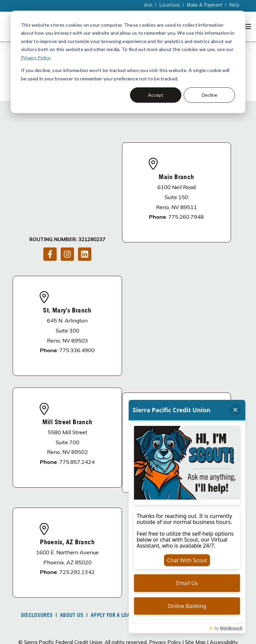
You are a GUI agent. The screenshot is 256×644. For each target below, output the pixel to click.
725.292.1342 (77, 535)
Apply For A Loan (112, 579)
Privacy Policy (36, 58)
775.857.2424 (77, 425)
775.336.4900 (77, 313)
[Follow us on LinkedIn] (85, 192)
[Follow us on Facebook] (50, 192)
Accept (156, 95)
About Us (72, 579)
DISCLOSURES (37, 579)
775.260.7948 (186, 198)
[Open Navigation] (247, 27)
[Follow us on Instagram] (67, 192)
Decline (209, 95)
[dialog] (128, 62)
